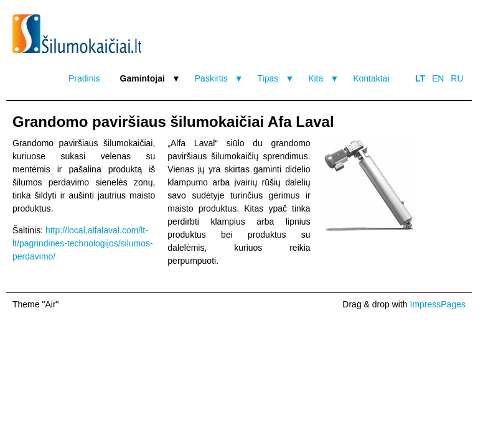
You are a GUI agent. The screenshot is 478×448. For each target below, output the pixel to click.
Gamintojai (143, 78)
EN (438, 78)
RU (457, 78)
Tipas (268, 78)
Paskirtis (211, 78)
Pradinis (84, 78)
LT (420, 78)
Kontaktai (371, 78)
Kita (316, 78)
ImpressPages (438, 304)
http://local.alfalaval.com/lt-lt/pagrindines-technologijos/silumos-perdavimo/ (83, 243)
